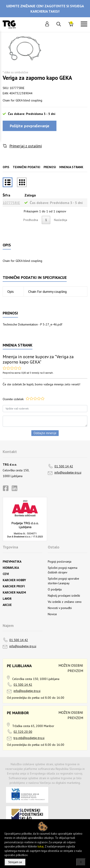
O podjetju (55, 589)
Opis (6, 167)
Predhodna (31, 220)
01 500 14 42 (64, 466)
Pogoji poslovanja (60, 562)
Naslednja (61, 220)
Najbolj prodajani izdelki (64, 596)
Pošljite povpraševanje (30, 126)
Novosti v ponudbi (60, 608)
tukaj (41, 846)
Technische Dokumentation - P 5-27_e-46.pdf (32, 324)
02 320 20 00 (23, 732)
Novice (52, 614)
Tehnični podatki (26, 167)
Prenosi (50, 167)
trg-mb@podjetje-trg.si (29, 738)
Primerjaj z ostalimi (26, 146)
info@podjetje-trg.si (68, 472)
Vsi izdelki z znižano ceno (65, 602)
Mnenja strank (71, 167)
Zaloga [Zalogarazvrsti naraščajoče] (30, 195)
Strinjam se (15, 862)
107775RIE (11, 203)
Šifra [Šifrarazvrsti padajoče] (6, 195)
